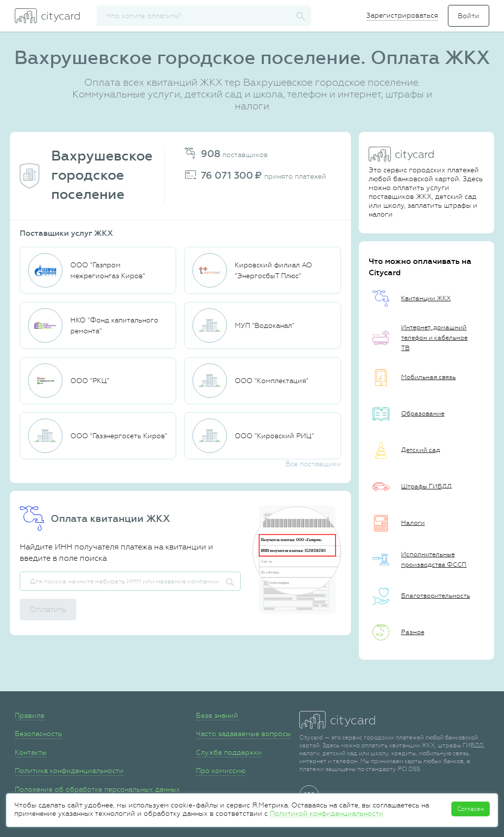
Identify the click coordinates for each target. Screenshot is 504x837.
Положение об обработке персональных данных (97, 789)
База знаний (217, 715)
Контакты (31, 752)
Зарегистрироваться (402, 15)
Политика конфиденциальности (69, 771)
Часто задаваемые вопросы (243, 734)
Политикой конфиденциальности (327, 813)
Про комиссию (221, 771)
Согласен (471, 809)
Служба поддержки (229, 752)
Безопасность (38, 734)
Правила (30, 715)
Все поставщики (313, 464)
